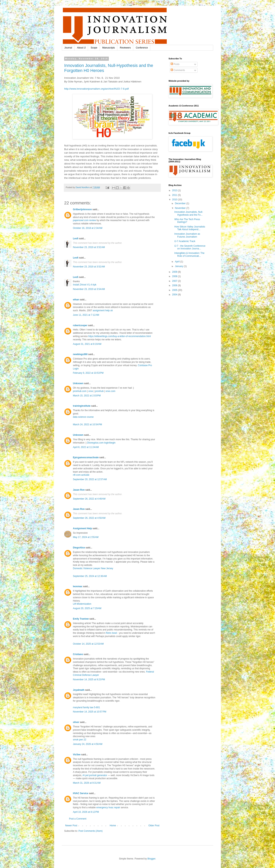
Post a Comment (78, 819)
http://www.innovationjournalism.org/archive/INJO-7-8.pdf (96, 89)
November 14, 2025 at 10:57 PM (90, 712)
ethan (76, 300)
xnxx (91, 391)
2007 (175, 281)
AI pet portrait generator (95, 775)
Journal (68, 48)
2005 (175, 290)
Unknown (78, 383)
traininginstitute (82, 406)
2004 (175, 295)
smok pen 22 (80, 740)
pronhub (99, 391)
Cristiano (78, 654)
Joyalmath (79, 690)
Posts (175, 64)
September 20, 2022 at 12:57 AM (90, 479)
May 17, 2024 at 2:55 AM (86, 537)
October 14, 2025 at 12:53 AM (88, 644)
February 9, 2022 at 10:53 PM (88, 373)
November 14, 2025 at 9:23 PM (89, 680)
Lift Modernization (82, 604)
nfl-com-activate (81, 475)
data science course (83, 417)
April (178, 262)
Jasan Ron (79, 490)
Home (113, 826)
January (179, 266)
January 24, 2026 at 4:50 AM (88, 744)
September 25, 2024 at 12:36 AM (90, 576)
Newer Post (71, 826)
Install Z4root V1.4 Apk (85, 285)
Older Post (154, 826)
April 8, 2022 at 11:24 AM (86, 447)
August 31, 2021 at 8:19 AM (87, 344)
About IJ (81, 48)
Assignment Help (82, 528)
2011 (175, 195)
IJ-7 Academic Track (185, 241)
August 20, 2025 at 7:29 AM (87, 608)
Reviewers (125, 48)
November (181, 208)
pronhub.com (80, 391)
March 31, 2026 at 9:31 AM (87, 783)
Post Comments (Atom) (90, 831)
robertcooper (80, 325)
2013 (175, 190)
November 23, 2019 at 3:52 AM (89, 247)
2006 (175, 285)
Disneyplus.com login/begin (101, 443)
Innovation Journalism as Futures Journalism (187, 235)
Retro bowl (111, 633)
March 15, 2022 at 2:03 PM (87, 396)
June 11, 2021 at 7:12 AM (86, 315)
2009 (175, 272)
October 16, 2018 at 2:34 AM (88, 228)
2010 (175, 200)
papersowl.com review (84, 220)
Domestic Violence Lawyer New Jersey (93, 568)
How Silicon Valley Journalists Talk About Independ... (190, 228)
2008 (175, 276)
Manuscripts (109, 48)
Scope (94, 48)
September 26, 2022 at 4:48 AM (89, 499)
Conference (142, 48)
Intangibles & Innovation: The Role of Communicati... (189, 254)
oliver (76, 722)
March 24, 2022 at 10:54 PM (87, 424)
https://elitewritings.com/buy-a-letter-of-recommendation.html (119, 336)
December (181, 203)
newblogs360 (80, 354)
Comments (178, 70)
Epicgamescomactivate (86, 457)
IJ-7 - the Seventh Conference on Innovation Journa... (190, 247)
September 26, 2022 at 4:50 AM (89, 518)
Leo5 (76, 239)
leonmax (78, 586)
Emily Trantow (81, 619)
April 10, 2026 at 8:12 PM (86, 812)
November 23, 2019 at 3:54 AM (89, 289)
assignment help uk (103, 310)
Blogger (151, 859)
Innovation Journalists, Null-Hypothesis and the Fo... (189, 213)
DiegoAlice (79, 548)
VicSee (77, 755)
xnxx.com (110, 391)
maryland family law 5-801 (86, 707)
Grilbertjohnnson (82, 209)
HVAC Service (81, 793)
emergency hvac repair (108, 807)
